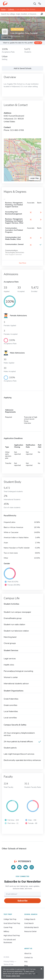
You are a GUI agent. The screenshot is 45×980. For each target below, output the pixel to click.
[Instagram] (32, 867)
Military (6, 931)
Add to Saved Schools (22, 68)
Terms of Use (8, 964)
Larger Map (34, 178)
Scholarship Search (31, 927)
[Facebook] (19, 867)
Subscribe (22, 901)
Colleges (11, 9)
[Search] (35, 4)
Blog (26, 966)
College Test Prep (10, 919)
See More (22, 263)
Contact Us (28, 958)
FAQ (26, 962)
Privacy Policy (9, 961)
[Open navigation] (40, 4)
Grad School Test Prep (12, 923)
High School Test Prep (12, 936)
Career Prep (8, 927)
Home (3, 9)
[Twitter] (13, 867)
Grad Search (29, 923)
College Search (30, 919)
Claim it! (38, 43)
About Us (28, 953)
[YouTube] (26, 867)
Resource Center (30, 931)
